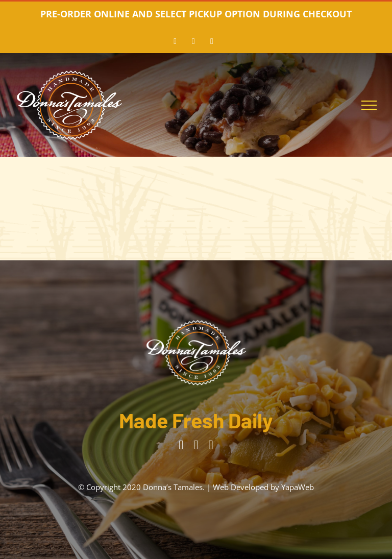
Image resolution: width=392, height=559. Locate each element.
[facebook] (181, 445)
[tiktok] (211, 445)
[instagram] (196, 445)
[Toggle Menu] (369, 105)
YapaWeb (298, 487)
